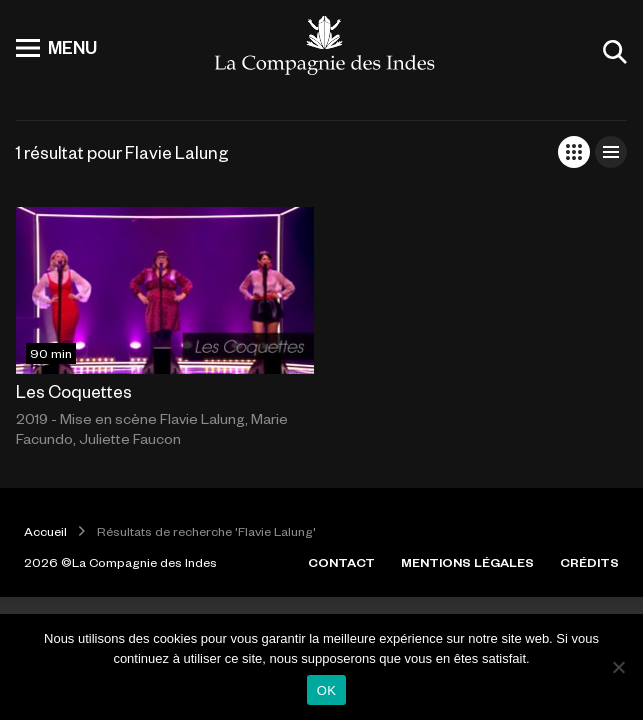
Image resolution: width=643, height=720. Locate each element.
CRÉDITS (589, 562)
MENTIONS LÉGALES (467, 562)
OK (326, 690)
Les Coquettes (74, 391)
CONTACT (341, 562)
